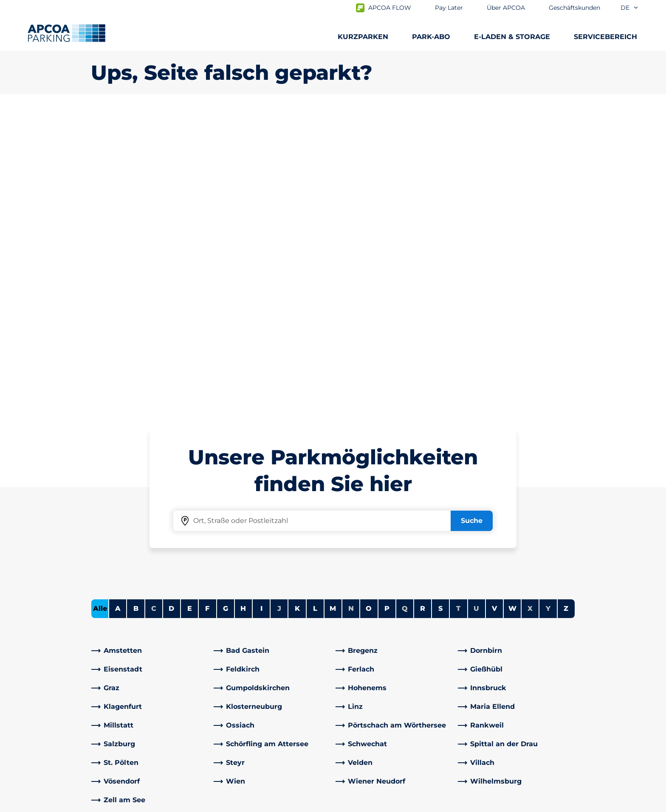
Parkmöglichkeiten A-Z (130, 620)
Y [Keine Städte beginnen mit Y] (548, 310)
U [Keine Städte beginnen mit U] (476, 310)
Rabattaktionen (242, 647)
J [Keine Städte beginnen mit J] (279, 310)
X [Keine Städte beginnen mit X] (530, 310)
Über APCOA (361, 620)
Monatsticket (114, 674)
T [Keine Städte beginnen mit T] (458, 310)
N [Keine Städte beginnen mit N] (351, 310)
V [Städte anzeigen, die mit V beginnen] (494, 310)
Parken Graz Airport (124, 701)
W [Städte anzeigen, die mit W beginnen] (512, 310)
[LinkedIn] (237, 691)
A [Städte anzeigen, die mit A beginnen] (118, 310)
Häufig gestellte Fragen (255, 620)
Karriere (353, 634)
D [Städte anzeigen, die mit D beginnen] (171, 310)
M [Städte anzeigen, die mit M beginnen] (333, 310)
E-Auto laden (113, 634)
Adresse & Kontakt (247, 634)
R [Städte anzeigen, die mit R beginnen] (423, 310)
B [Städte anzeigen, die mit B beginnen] (136, 310)
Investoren (358, 732)
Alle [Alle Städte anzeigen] (100, 310)
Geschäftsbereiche (372, 705)
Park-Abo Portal (117, 661)
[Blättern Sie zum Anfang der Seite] (652, 556)
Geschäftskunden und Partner (392, 718)
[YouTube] (254, 691)
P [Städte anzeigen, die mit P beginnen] (387, 310)
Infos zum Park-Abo (124, 647)
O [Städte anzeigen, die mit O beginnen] (369, 310)
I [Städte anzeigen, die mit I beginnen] (261, 310)
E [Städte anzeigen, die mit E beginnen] (190, 310)
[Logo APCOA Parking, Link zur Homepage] (66, 33)
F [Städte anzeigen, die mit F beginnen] (207, 310)
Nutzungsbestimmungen (128, 804)
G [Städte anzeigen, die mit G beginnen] (226, 310)
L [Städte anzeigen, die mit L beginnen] (315, 310)
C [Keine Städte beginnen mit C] (154, 310)
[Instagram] (271, 691)
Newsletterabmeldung (379, 661)
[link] (150, 352)
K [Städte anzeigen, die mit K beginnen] (297, 310)
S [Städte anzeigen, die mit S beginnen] (440, 310)
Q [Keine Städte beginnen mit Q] (405, 310)
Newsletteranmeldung (379, 647)
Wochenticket (115, 688)
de (630, 8)
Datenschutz (205, 804)
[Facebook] (220, 691)
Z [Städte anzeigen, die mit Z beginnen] (566, 310)
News (349, 746)
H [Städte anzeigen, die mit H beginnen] (243, 310)
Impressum (262, 804)
